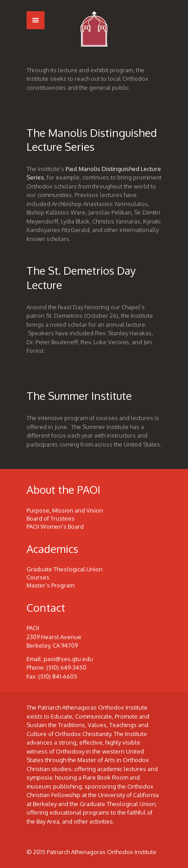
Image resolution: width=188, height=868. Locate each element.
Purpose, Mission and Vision (65, 510)
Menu (36, 20)
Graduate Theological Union (65, 569)
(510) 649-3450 (66, 667)
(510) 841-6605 (58, 676)
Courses (38, 577)
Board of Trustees (51, 518)
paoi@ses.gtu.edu (68, 659)
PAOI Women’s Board (55, 526)
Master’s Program (50, 585)
